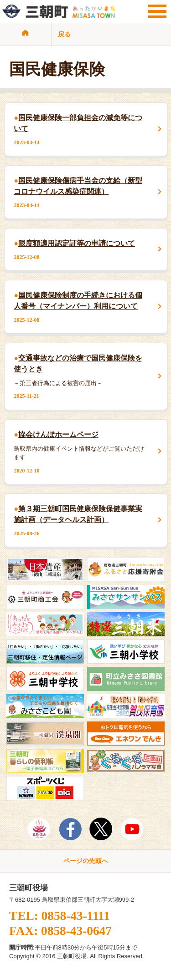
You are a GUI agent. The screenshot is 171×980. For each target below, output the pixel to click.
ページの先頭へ (86, 861)
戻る (64, 34)
